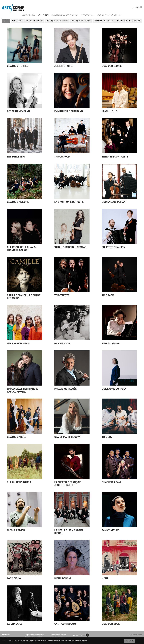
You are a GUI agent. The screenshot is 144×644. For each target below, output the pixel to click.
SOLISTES (17, 21)
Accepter (129, 641)
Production (87, 15)
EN (140, 7)
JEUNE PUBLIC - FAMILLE (129, 21)
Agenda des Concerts (65, 15)
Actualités (29, 15)
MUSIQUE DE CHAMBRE (57, 21)
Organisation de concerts (34, 635)
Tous (6, 21)
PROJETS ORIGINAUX (104, 21)
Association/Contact (110, 15)
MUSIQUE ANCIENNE (81, 21)
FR (134, 7)
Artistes (44, 15)
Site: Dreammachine (135, 635)
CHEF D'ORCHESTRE (34, 21)
